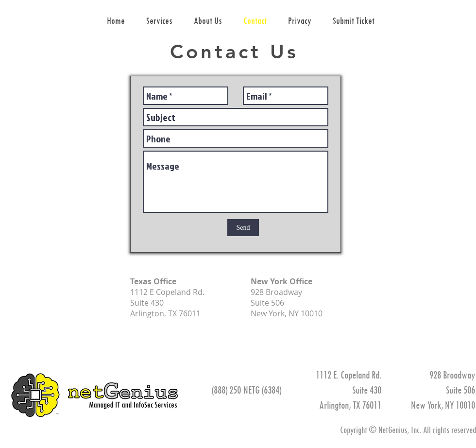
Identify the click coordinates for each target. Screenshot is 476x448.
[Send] (243, 228)
